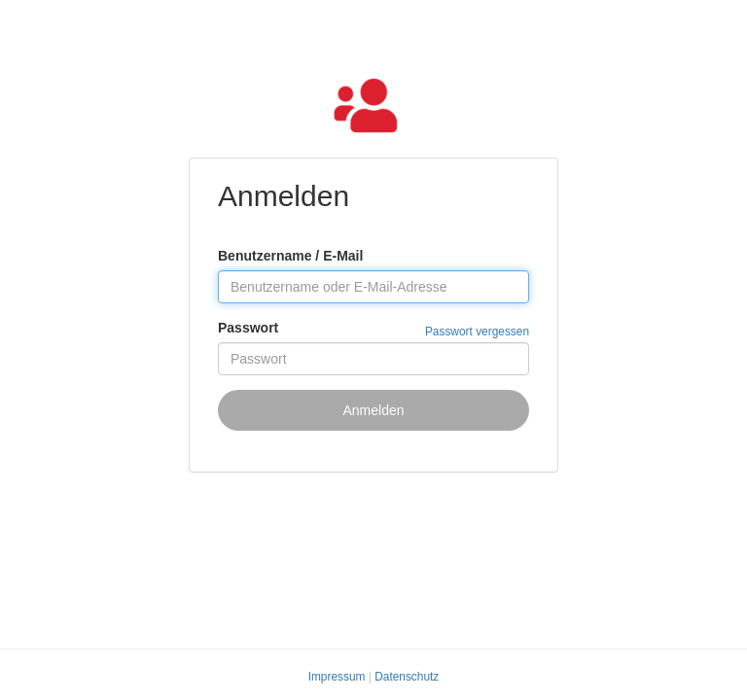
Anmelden (373, 410)
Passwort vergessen (477, 332)
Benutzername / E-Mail (290, 256)
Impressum (337, 677)
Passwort (248, 328)
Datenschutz (407, 677)
